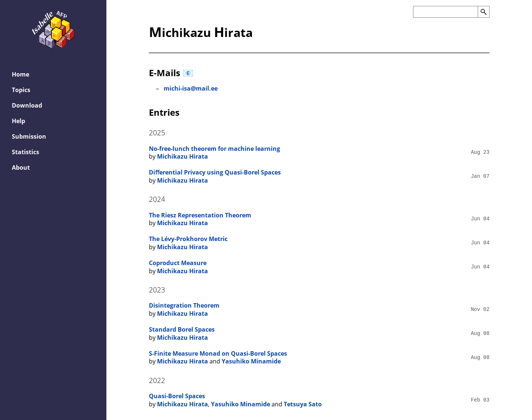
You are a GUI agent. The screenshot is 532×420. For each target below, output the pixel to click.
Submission (29, 136)
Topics (21, 90)
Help (18, 121)
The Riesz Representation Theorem (200, 215)
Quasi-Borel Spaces (177, 396)
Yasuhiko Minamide (251, 361)
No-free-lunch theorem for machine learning (214, 149)
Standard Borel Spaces (182, 329)
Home (21, 74)
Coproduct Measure (178, 263)
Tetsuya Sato (303, 404)
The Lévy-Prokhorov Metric (188, 239)
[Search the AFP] (445, 12)
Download (27, 105)
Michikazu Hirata (183, 156)
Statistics (25, 152)
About (21, 167)
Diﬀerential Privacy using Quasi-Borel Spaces (215, 172)
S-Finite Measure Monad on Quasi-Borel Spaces (218, 353)
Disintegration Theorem (184, 305)
